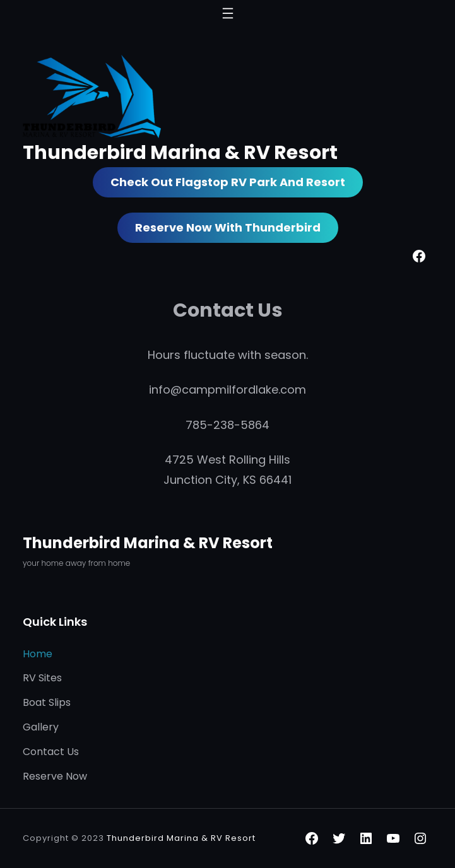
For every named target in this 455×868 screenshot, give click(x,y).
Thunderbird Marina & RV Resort (180, 152)
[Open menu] (228, 13)
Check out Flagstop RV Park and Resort (228, 182)
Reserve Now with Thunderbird (228, 227)
